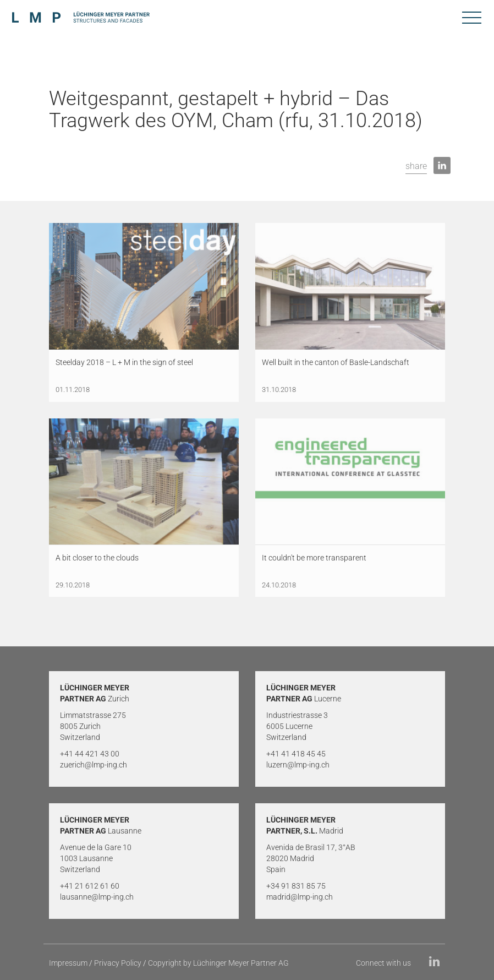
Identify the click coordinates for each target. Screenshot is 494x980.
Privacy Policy (118, 963)
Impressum (68, 963)
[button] (416, 167)
